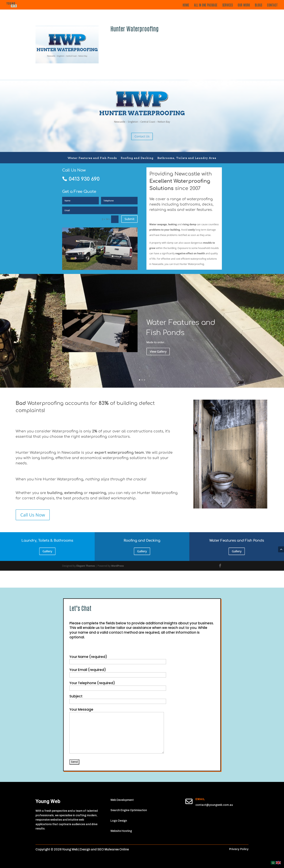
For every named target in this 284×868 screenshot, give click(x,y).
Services (227, 5)
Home (186, 5)
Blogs (258, 5)
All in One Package (206, 5)
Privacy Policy (239, 849)
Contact (272, 5)
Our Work (244, 5)
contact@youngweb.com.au (214, 805)
